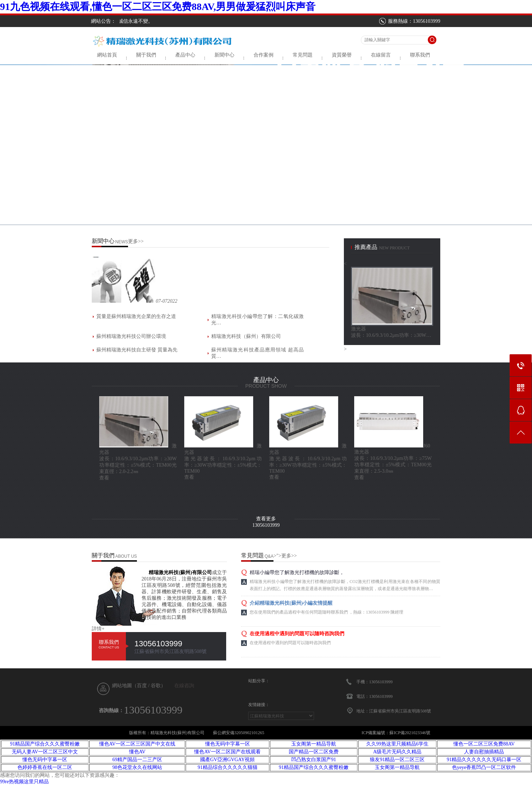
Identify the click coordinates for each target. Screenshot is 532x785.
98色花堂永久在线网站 (137, 767)
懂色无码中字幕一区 (228, 744)
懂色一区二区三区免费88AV (484, 744)
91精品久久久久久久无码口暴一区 (484, 760)
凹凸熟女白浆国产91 (314, 760)
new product (394, 248)
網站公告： (103, 21)
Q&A (269, 556)
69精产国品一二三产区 (137, 760)
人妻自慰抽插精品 (484, 752)
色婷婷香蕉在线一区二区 (45, 767)
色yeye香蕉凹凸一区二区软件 (484, 767)
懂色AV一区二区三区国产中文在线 (137, 744)
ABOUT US (126, 556)
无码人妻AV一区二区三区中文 (45, 752)
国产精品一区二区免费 (314, 752)
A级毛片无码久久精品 (397, 752)
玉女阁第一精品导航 (314, 744)
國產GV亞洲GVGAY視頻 (228, 760)
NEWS (122, 242)
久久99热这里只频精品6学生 (397, 744)
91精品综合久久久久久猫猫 (228, 767)
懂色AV (137, 752)
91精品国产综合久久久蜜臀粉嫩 (45, 744)
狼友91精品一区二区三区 (397, 760)
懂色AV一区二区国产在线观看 (227, 752)
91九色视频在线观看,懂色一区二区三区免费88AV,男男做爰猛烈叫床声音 (158, 7)
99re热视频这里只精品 (24, 782)
